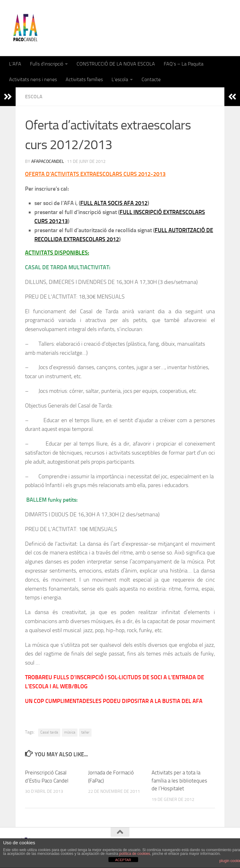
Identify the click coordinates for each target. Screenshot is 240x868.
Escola (34, 97)
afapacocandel (48, 161)
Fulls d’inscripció (47, 64)
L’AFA (15, 64)
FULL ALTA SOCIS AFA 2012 (114, 203)
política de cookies (135, 854)
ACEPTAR (123, 860)
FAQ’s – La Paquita (184, 64)
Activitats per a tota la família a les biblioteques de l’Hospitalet (179, 780)
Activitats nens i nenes (33, 79)
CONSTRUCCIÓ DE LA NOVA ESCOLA (116, 64)
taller (85, 732)
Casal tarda (49, 732)
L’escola (120, 79)
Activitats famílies (84, 79)
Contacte (151, 79)
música (70, 732)
